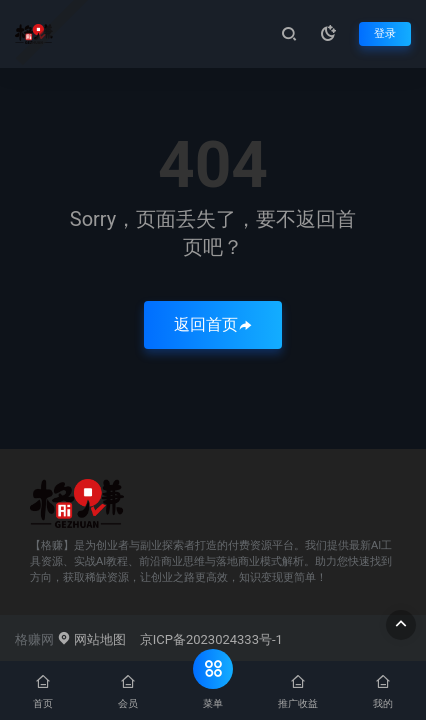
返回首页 (213, 324)
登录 (385, 33)
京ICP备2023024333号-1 (211, 639)
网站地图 (91, 639)
